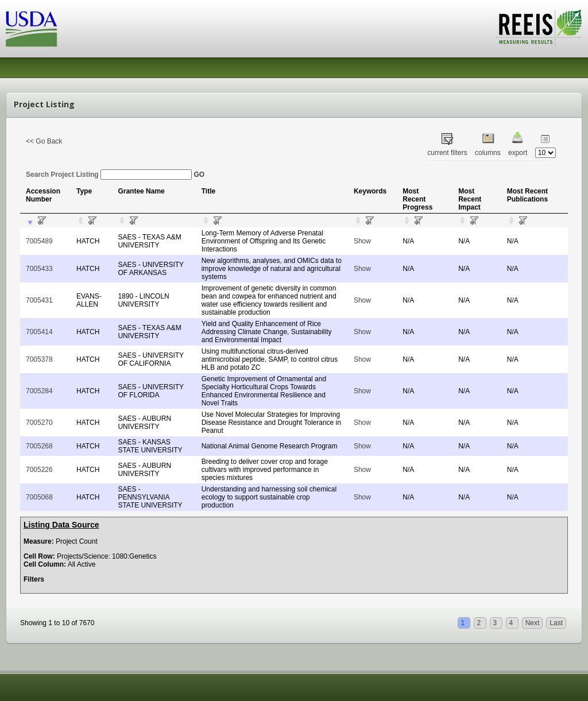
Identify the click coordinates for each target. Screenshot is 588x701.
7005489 (39, 241)
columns (488, 153)
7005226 (39, 470)
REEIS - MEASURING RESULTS (539, 28)
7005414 (39, 332)
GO (199, 175)
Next (533, 623)
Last (556, 623)
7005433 (39, 269)
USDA (32, 29)
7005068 (39, 497)
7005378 (39, 359)
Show (362, 241)
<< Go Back (44, 141)
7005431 (39, 300)
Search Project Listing (109, 175)
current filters (447, 153)
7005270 (39, 423)
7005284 (39, 391)
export (518, 153)
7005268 (39, 446)
